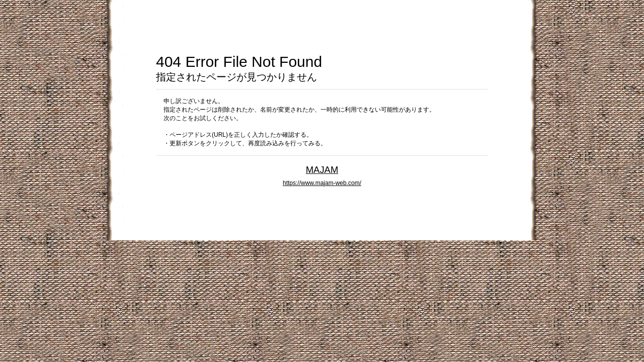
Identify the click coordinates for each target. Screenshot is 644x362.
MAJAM (322, 170)
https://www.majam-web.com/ (322, 183)
